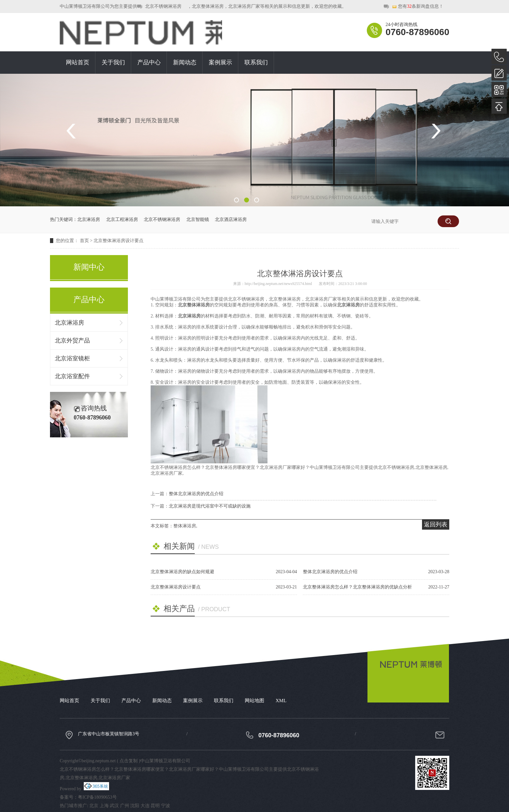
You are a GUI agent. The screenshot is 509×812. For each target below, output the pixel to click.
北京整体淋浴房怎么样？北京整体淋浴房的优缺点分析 (357, 587)
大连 (145, 806)
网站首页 (78, 62)
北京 (94, 806)
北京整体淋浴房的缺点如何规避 (182, 572)
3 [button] (257, 200)
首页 (84, 241)
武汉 (114, 806)
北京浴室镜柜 (72, 358)
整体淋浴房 (185, 526)
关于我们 (113, 62)
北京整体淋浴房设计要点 (118, 241)
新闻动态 (185, 62)
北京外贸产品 (72, 341)
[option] (255, 140)
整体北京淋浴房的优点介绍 (196, 494)
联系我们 (256, 62)
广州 (125, 806)
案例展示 (220, 62)
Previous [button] (74, 131)
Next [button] (435, 131)
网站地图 (255, 701)
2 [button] (247, 200)
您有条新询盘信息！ (418, 7)
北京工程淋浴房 (122, 219)
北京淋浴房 (89, 219)
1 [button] (236, 200)
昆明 (155, 806)
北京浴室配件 (72, 376)
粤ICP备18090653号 (97, 797)
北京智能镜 (198, 219)
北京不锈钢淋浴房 (163, 6)
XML (281, 701)
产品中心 (149, 62)
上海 (104, 806)
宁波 (166, 806)
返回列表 (436, 524)
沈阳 (135, 806)
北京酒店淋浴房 (231, 219)
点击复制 (129, 761)
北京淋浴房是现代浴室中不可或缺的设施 (210, 506)
